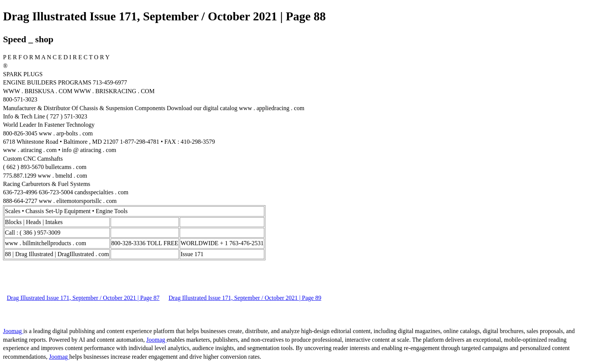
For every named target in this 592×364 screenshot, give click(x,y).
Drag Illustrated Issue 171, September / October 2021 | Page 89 (245, 298)
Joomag (13, 331)
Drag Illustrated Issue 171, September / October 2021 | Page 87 (83, 298)
